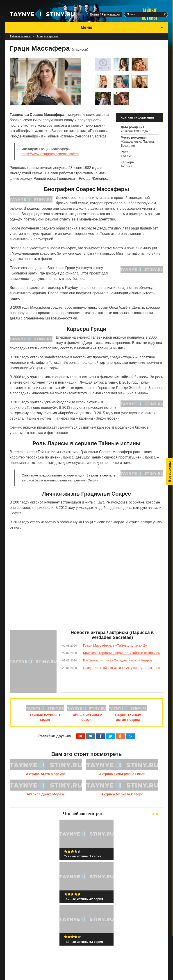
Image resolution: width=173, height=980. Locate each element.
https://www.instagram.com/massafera (50, 154)
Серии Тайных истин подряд (130, 719)
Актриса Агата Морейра (46, 775)
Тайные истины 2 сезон (86, 719)
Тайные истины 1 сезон (43, 719)
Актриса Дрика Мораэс (46, 795)
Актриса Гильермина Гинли (122, 775)
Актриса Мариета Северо (122, 795)
